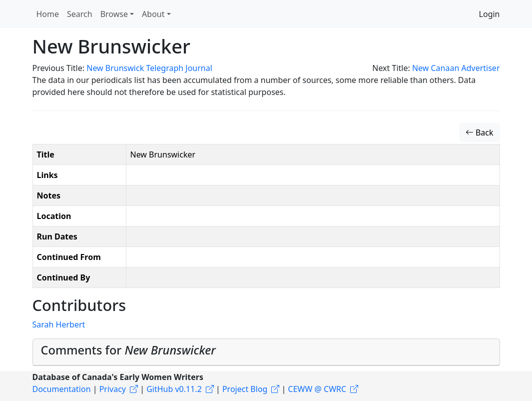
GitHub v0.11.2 (174, 389)
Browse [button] (114, 14)
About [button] (153, 14)
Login (490, 14)
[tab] (266, 352)
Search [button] (80, 14)
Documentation (62, 389)
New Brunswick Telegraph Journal (149, 68)
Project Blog (245, 389)
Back (480, 132)
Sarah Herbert (59, 324)
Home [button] (48, 14)
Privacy (113, 389)
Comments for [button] (128, 350)
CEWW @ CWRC (317, 389)
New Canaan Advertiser (456, 68)
